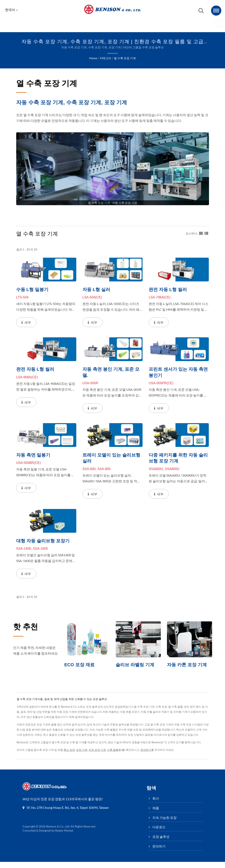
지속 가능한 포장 (92, 24)
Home (93, 58)
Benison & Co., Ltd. (58, 833)
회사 (42, 24)
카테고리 (105, 58)
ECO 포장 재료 (80, 666)
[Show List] (206, 233)
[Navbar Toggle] (216, 11)
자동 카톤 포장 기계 (188, 666)
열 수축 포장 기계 (124, 58)
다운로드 (123, 24)
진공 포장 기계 (99, 756)
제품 (63, 24)
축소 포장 (70, 756)
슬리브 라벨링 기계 (136, 666)
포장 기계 (83, 756)
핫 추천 (27, 628)
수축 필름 (115, 756)
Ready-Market (65, 837)
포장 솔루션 (152, 24)
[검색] (201, 11)
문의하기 (180, 24)
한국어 (11, 10)
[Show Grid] (201, 233)
